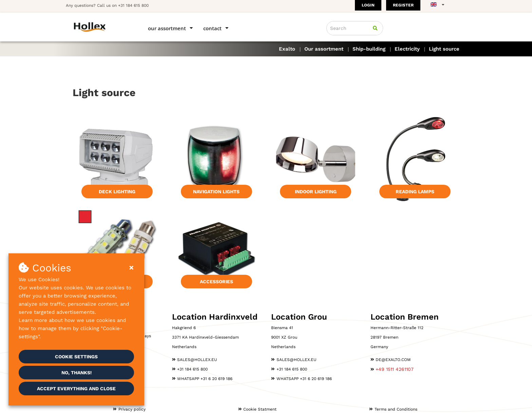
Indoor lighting (316, 192)
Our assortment (167, 28)
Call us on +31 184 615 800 (123, 5)
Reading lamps (415, 192)
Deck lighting (117, 192)
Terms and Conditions (396, 409)
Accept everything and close (76, 389)
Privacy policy (132, 409)
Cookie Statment (260, 409)
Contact (212, 28)
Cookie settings (76, 357)
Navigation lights (216, 192)
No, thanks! (77, 373)
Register (403, 5)
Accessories (216, 282)
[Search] (375, 28)
